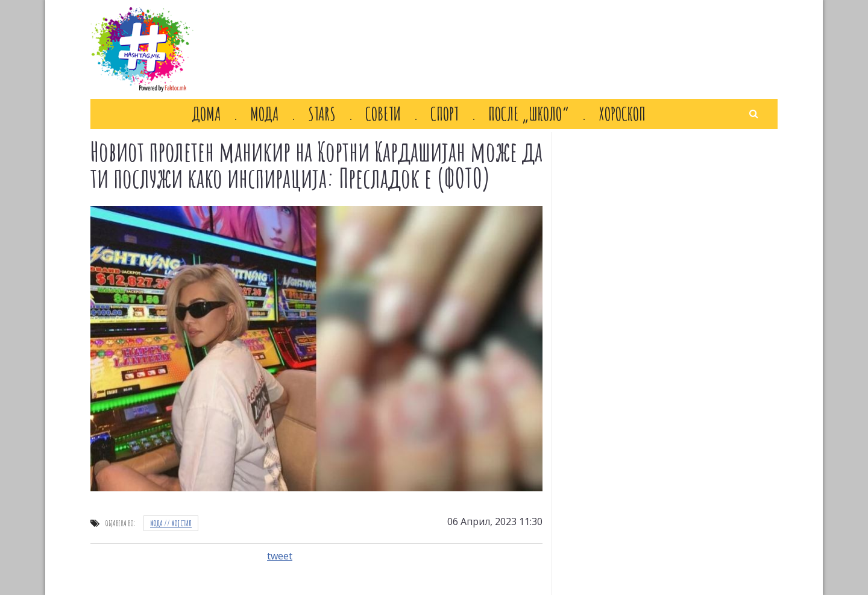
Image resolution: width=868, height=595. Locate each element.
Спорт (445, 114)
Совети (383, 114)
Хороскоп (622, 114)
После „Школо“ (529, 114)
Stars (322, 114)
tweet (280, 556)
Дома (206, 114)
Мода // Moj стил (171, 523)
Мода (264, 114)
